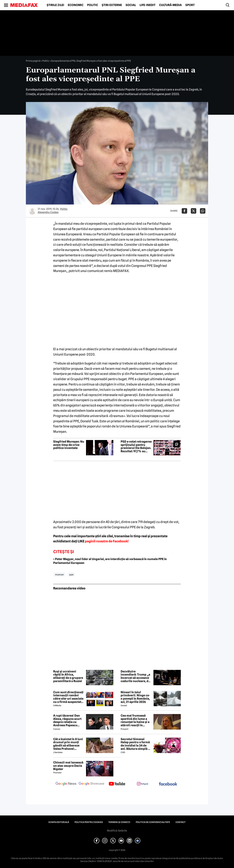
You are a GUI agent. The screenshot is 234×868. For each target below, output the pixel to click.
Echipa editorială (59, 822)
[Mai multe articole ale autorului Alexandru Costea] (32, 211)
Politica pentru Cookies (89, 822)
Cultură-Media (170, 5)
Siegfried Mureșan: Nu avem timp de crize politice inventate (69, 445)
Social (131, 5)
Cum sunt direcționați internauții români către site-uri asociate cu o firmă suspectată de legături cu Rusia (68, 697)
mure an (59, 574)
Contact (181, 822)
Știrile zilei (55, 5)
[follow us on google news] (66, 784)
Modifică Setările (117, 831)
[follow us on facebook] (168, 784)
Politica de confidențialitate (153, 822)
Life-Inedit (148, 5)
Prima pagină (33, 61)
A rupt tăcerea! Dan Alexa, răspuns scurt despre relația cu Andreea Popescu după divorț (67, 720)
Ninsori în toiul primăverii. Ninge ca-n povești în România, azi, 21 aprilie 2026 (135, 697)
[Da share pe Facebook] (184, 211)
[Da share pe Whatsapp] (203, 211)
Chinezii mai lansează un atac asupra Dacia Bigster (68, 766)
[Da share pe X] (194, 211)
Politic (93, 5)
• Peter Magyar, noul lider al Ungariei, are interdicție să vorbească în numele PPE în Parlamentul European (110, 561)
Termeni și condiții (119, 822)
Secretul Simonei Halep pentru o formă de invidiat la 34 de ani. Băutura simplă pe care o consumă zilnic (136, 744)
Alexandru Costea (48, 212)
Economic (76, 5)
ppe (71, 574)
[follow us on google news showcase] (91, 784)
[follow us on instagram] (143, 784)
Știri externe (112, 5)
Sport (190, 5)
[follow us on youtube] (117, 784)
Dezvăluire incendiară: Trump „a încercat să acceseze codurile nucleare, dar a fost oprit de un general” (136, 676)
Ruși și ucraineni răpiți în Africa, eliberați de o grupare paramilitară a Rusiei (68, 676)
